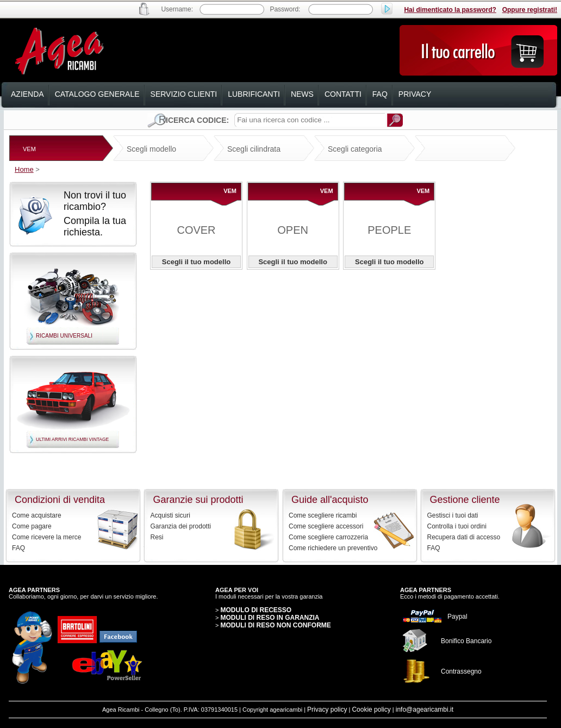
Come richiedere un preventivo (333, 548)
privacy (415, 94)
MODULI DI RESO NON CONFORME (275, 625)
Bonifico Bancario (466, 641)
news (302, 94)
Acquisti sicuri (170, 515)
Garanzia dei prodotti (181, 526)
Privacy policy (327, 710)
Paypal (457, 617)
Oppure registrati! (530, 10)
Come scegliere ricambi (323, 515)
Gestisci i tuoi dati (453, 515)
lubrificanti (254, 94)
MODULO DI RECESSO (256, 610)
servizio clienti (184, 94)
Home (24, 169)
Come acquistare (37, 515)
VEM (29, 149)
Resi (157, 537)
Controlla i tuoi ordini (457, 526)
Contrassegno (461, 671)
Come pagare (32, 526)
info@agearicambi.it (425, 710)
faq (380, 94)
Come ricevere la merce (46, 537)
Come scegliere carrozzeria (328, 537)
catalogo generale (97, 94)
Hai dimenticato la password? (450, 10)
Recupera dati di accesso (464, 537)
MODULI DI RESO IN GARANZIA (270, 618)
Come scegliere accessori (326, 526)
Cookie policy (371, 710)
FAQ (18, 548)
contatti (343, 94)
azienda (27, 94)
